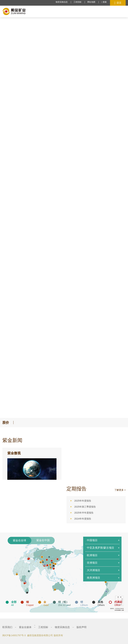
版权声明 (81, 627)
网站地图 (91, 2)
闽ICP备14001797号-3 (14, 635)
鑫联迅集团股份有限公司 (40, 635)
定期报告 (76, 489)
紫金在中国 (43, 540)
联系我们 (7, 627)
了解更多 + (120, 490)
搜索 (104, 2)
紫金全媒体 (25, 627)
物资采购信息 (62, 2)
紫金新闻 (12, 440)
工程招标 (77, 2)
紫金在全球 (19, 540)
